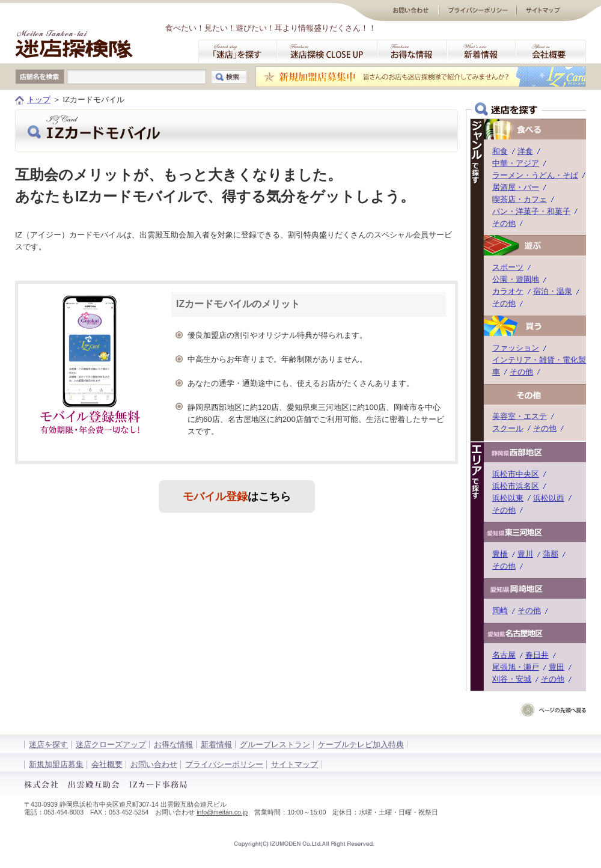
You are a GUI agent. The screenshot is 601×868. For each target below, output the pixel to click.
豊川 (525, 554)
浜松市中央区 (516, 474)
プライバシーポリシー (224, 764)
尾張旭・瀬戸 (516, 667)
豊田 (557, 667)
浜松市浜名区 (516, 486)
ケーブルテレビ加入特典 (361, 744)
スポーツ (508, 267)
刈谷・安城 (512, 679)
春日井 (537, 655)
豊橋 (500, 554)
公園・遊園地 (516, 279)
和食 (500, 151)
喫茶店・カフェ (520, 199)
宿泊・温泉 (553, 291)
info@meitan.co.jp (222, 812)
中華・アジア (516, 163)
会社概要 (107, 764)
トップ (39, 99)
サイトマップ (294, 764)
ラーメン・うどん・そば (535, 175)
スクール (508, 428)
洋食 (525, 151)
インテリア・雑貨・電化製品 (543, 360)
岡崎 (500, 610)
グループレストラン (275, 744)
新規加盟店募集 (56, 764)
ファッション (516, 348)
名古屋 (504, 655)
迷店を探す (48, 744)
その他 (504, 223)
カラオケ (508, 291)
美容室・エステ (520, 416)
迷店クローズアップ (111, 744)
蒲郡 (551, 554)
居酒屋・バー (516, 187)
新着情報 (216, 744)
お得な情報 (173, 744)
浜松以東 (508, 498)
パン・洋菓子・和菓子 (531, 211)
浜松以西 (549, 498)
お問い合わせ (154, 764)
